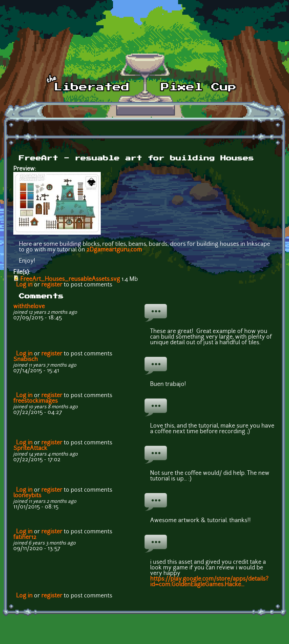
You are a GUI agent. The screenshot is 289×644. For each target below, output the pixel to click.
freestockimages (36, 401)
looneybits (27, 496)
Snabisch (26, 360)
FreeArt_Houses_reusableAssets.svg (70, 279)
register (52, 285)
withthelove (29, 307)
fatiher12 (25, 538)
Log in (24, 285)
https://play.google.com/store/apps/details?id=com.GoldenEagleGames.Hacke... (209, 582)
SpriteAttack (30, 449)
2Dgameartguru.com (114, 250)
